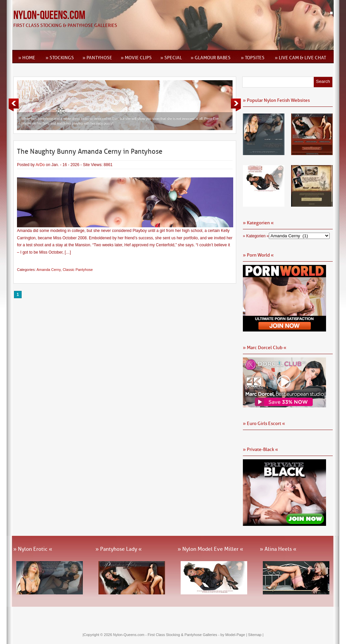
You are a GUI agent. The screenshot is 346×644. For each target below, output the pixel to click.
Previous (14, 105)
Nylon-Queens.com (49, 15)
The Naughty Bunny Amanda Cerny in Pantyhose (90, 151)
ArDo (40, 165)
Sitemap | (256, 635)
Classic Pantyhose (78, 270)
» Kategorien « (256, 236)
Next (236, 105)
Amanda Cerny (49, 270)
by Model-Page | (234, 635)
